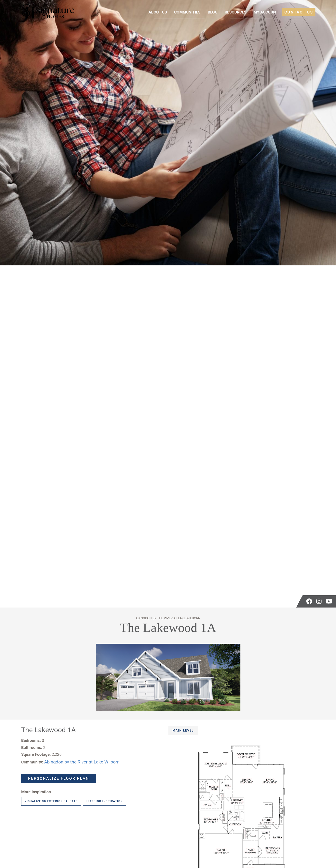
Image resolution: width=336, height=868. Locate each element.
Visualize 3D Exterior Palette (51, 801)
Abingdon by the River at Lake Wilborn (82, 762)
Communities (187, 12)
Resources (235, 12)
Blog (212, 12)
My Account (266, 12)
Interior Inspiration (105, 801)
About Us (158, 12)
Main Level (183, 730)
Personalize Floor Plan (59, 778)
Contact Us (299, 12)
